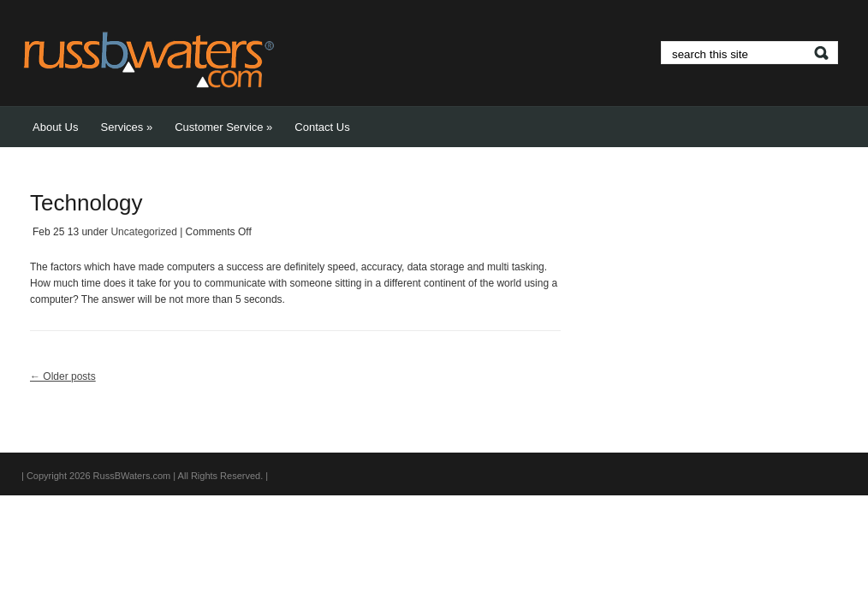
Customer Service (223, 127)
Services (126, 127)
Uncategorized (143, 232)
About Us (55, 127)
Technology (86, 203)
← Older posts (63, 376)
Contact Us (322, 127)
